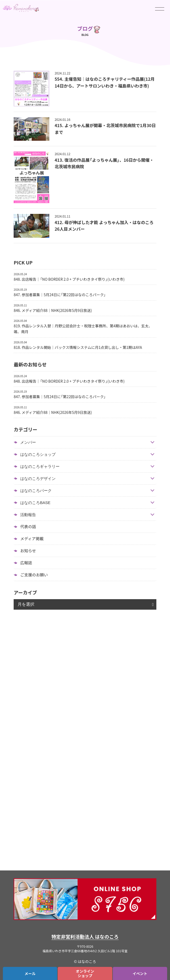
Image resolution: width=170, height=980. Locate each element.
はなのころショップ (38, 454)
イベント (140, 973)
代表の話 (28, 527)
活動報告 (28, 515)
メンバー (28, 442)
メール (30, 973)
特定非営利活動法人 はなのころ (85, 937)
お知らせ (28, 551)
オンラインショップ (85, 973)
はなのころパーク (36, 491)
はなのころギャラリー (40, 466)
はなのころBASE (35, 503)
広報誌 (26, 563)
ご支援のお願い (34, 575)
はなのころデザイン (38, 478)
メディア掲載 (32, 539)
